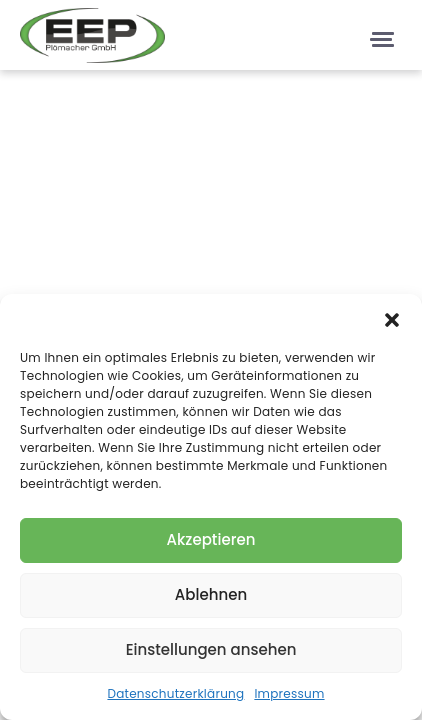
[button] (392, 319)
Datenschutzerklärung (175, 693)
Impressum (289, 693)
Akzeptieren (211, 539)
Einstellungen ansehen (211, 649)
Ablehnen (211, 594)
